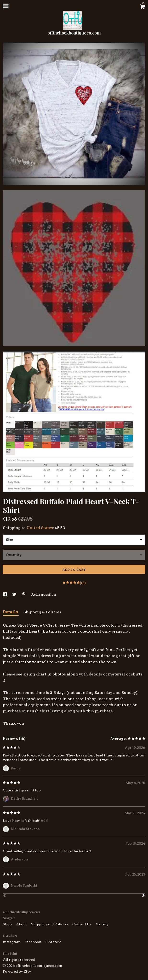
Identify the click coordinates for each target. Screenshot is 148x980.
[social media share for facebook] (5, 594)
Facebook (33, 942)
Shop (8, 924)
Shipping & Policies (42, 612)
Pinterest (53, 942)
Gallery (102, 924)
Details (11, 612)
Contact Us (82, 924)
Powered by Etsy (17, 971)
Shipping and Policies (50, 924)
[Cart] (142, 7)
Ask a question (44, 594)
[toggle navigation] (6, 6)
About (22, 924)
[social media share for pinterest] (24, 594)
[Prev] (5, 896)
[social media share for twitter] (15, 594)
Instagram (12, 942)
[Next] (143, 896)
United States (40, 528)
